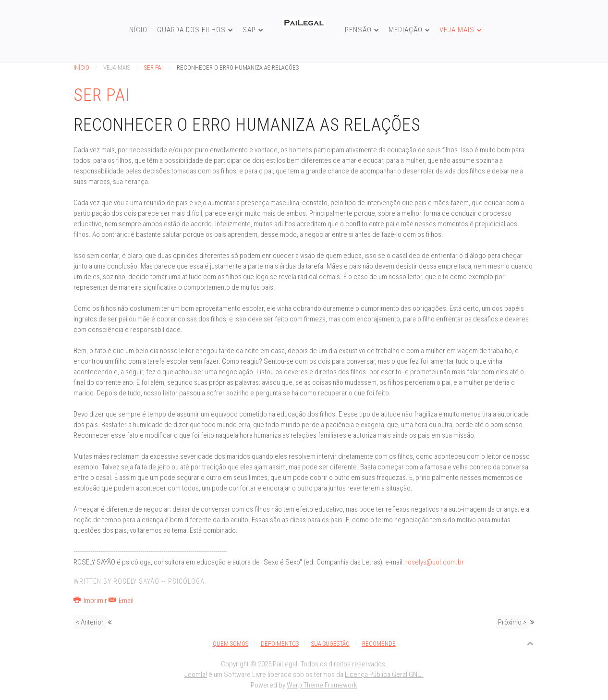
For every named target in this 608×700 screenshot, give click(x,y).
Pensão (358, 30)
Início (137, 30)
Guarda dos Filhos (191, 30)
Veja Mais (457, 30)
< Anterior (90, 622)
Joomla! (196, 675)
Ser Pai (153, 68)
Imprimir (91, 601)
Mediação (406, 30)
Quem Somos (231, 644)
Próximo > (512, 622)
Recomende (379, 644)
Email (121, 601)
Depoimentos (280, 644)
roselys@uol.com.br (435, 562)
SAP (249, 30)
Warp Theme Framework (322, 685)
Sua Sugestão (330, 644)
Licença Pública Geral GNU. (384, 675)
